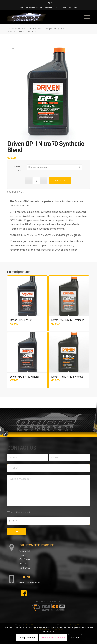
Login (49, 2)
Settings (75, 638)
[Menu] (85, 17)
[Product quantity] (36, 181)
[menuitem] (49, 3)
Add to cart (60, 181)
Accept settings (27, 638)
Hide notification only (53, 638)
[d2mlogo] (40, 17)
